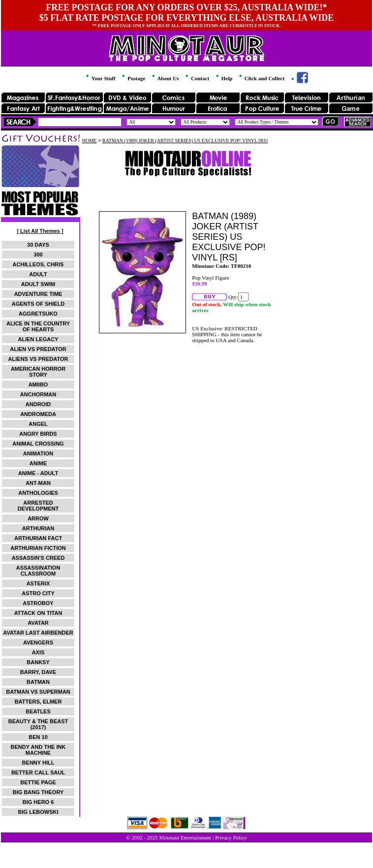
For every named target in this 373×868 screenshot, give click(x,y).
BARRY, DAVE (38, 672)
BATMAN (38, 682)
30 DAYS (38, 245)
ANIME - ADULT (38, 473)
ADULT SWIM (38, 284)
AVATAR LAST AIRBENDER (38, 633)
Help (223, 78)
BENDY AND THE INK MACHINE (38, 750)
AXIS (38, 652)
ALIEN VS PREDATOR (38, 349)
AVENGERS (38, 643)
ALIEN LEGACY (38, 339)
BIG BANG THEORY (38, 792)
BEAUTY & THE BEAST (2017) (38, 724)
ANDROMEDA (38, 414)
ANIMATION (38, 453)
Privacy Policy (231, 837)
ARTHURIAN (38, 528)
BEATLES (38, 711)
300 (38, 255)
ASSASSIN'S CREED (38, 558)
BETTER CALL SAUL (38, 772)
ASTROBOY (38, 603)
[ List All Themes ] (40, 231)
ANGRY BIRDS (38, 434)
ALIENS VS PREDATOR (38, 359)
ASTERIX (38, 583)
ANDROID (38, 404)
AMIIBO (38, 385)
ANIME (38, 463)
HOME (89, 141)
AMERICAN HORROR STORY (38, 372)
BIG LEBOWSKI (38, 812)
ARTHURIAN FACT (38, 538)
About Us (165, 78)
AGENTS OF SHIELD (38, 304)
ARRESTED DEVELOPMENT (38, 506)
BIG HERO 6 (38, 802)
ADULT (38, 274)
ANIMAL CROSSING (38, 444)
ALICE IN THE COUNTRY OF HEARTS (38, 326)
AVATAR (38, 623)
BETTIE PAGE (38, 782)
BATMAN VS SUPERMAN (38, 692)
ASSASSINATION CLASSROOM (38, 571)
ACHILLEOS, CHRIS (38, 264)
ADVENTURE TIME (38, 294)
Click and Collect (261, 78)
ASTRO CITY (38, 593)
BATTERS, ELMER (38, 702)
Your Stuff (100, 78)
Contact (197, 78)
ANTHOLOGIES (38, 493)
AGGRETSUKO (38, 314)
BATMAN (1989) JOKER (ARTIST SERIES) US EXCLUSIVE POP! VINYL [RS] (185, 141)
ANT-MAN (38, 483)
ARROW (38, 518)
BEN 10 (38, 737)
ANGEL (38, 424)
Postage (133, 78)
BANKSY (38, 662)
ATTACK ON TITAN (38, 613)
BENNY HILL (38, 763)
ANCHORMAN (38, 394)
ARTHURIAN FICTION (38, 548)
